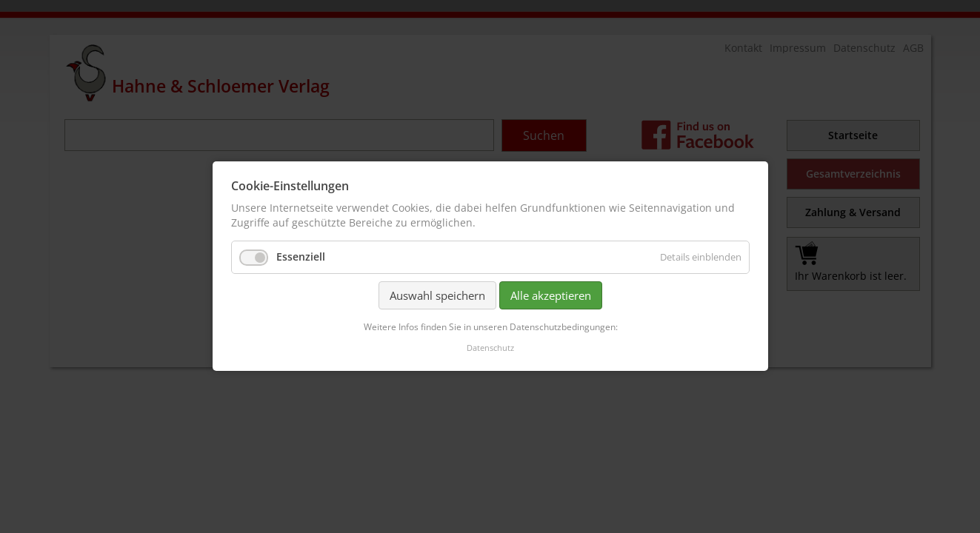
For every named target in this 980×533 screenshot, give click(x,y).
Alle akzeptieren (551, 295)
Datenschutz (490, 348)
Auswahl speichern (437, 295)
